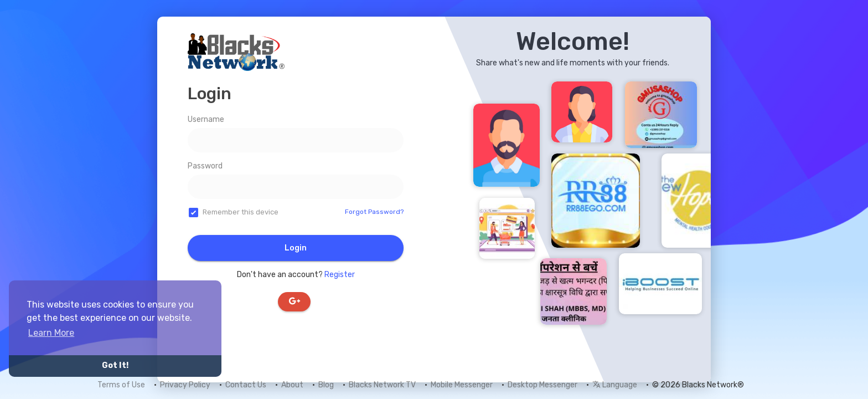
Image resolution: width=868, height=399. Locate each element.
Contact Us (246, 385)
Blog (326, 385)
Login (296, 248)
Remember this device (241, 212)
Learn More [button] (51, 333)
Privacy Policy (185, 385)
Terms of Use (121, 385)
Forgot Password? (374, 212)
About (292, 385)
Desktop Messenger (542, 385)
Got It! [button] (115, 365)
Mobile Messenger (462, 385)
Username (206, 119)
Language (615, 385)
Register (340, 275)
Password (205, 166)
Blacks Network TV (382, 385)
